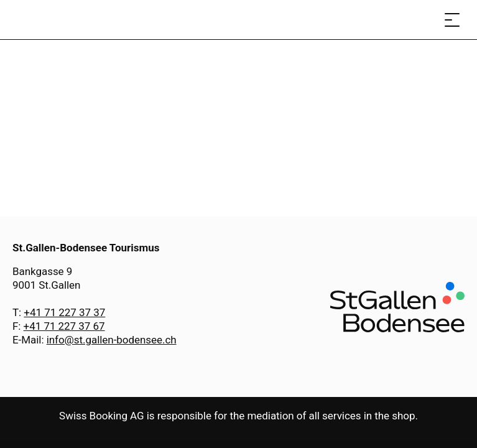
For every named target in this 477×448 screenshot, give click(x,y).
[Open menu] (452, 20)
